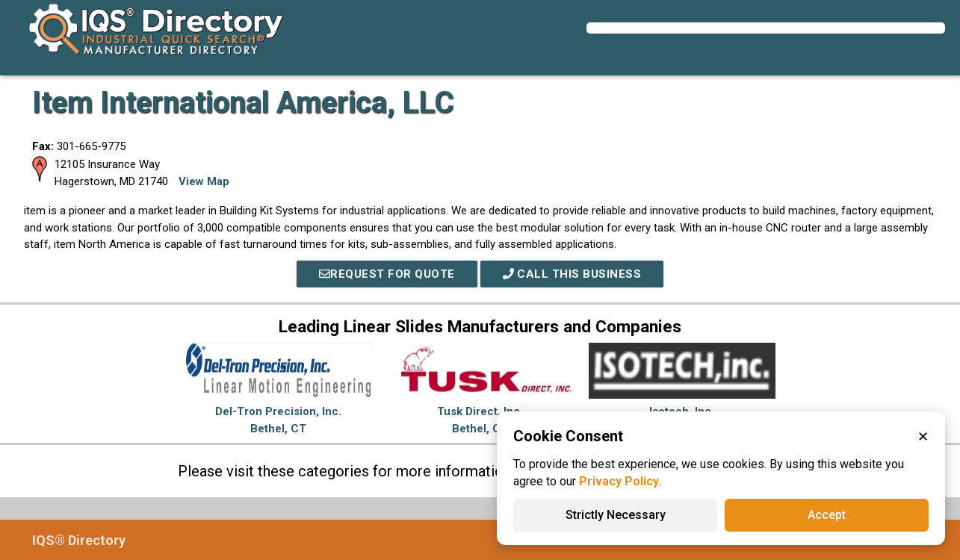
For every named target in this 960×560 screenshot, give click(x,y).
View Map (204, 181)
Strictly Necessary (616, 515)
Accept (827, 515)
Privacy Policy (619, 481)
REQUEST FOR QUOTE (387, 274)
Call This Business (572, 274)
